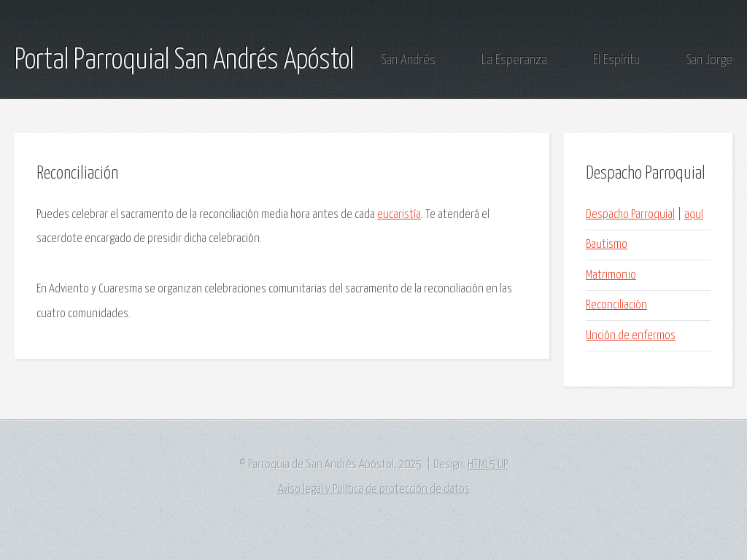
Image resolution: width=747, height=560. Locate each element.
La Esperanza (514, 60)
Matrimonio (611, 275)
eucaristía (399, 215)
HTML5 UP (488, 465)
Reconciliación (616, 305)
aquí (694, 215)
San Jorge (709, 60)
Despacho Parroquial (630, 215)
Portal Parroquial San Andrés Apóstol (184, 61)
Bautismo (607, 245)
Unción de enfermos (631, 336)
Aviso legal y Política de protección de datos (374, 490)
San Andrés (408, 60)
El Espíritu (616, 60)
